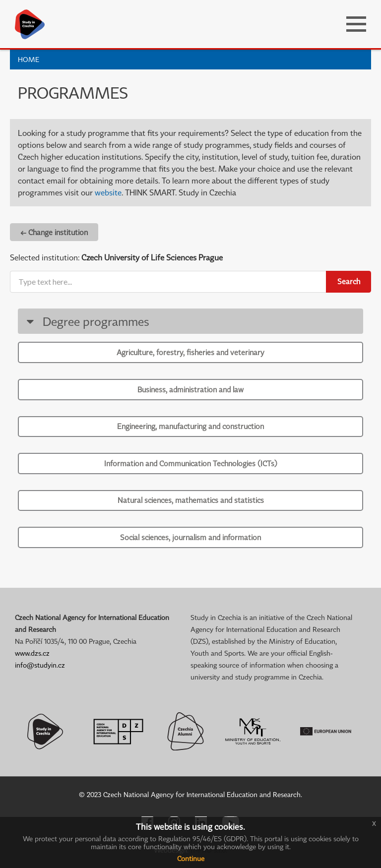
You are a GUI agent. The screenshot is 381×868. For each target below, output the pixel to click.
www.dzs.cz (32, 653)
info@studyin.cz (40, 665)
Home (29, 59)
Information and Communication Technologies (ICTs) (191, 463)
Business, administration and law (190, 389)
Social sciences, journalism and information (190, 537)
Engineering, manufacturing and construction (190, 426)
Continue (191, 858)
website (108, 192)
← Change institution (54, 232)
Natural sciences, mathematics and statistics (191, 500)
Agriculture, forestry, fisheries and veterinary (190, 352)
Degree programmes (86, 321)
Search (349, 281)
